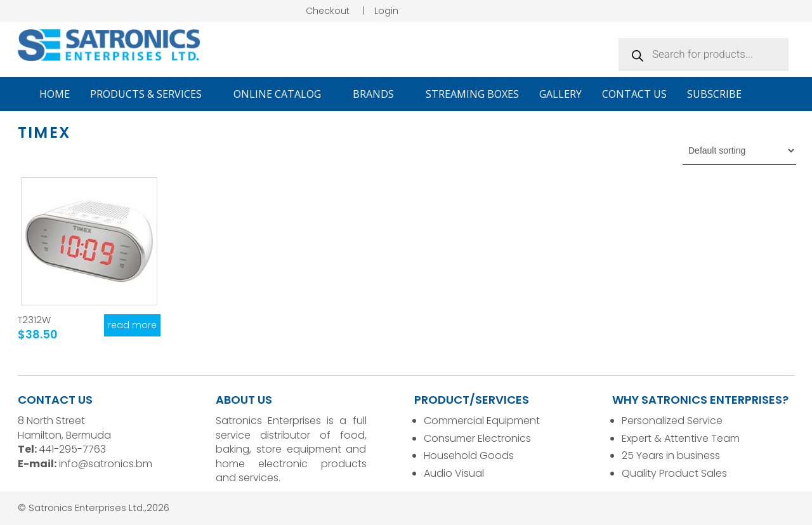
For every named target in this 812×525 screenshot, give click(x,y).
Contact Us (634, 94)
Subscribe (714, 94)
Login (386, 11)
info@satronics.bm (106, 464)
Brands (379, 94)
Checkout (328, 11)
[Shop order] (739, 150)
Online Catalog (283, 94)
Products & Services (152, 94)
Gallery (560, 94)
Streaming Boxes (472, 94)
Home (55, 94)
